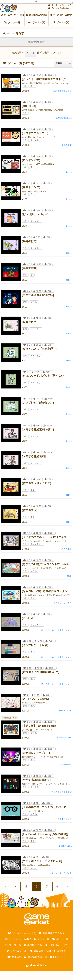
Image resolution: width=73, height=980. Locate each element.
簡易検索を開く (36, 51)
